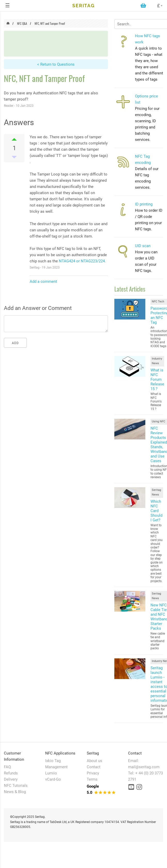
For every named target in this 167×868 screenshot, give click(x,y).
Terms (92, 779)
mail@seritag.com (144, 767)
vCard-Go (53, 779)
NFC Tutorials (16, 786)
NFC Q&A (22, 23)
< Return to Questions (56, 64)
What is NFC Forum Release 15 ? (157, 379)
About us (94, 761)
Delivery (11, 779)
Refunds (11, 773)
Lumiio (51, 773)
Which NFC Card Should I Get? (156, 511)
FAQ (7, 767)
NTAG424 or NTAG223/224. (82, 261)
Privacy (93, 773)
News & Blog (15, 792)
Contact (94, 767)
